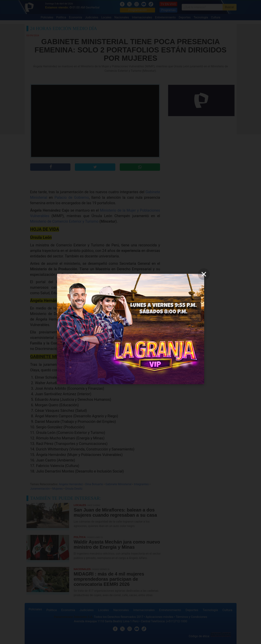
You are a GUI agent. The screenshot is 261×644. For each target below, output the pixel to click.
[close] (204, 274)
